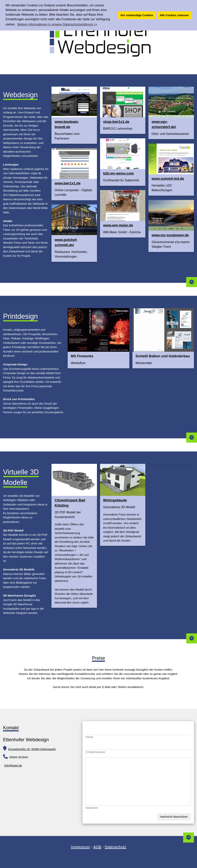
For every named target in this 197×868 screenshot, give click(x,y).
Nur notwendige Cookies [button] (137, 15)
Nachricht (92, 808)
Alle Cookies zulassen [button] (174, 15)
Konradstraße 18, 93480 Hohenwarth (32, 749)
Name (89, 737)
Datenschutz (115, 847)
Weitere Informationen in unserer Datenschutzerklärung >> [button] (57, 24)
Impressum (80, 847)
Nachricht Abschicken (174, 817)
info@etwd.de (13, 765)
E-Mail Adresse (95, 752)
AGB (97, 847)
